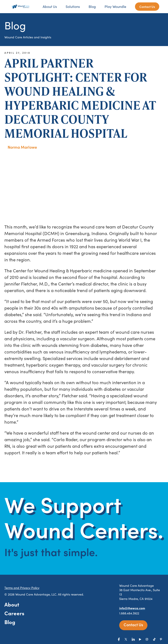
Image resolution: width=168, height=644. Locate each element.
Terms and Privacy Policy (22, 588)
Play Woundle (115, 6)
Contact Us (147, 7)
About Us (50, 6)
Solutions (73, 6)
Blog (92, 6)
